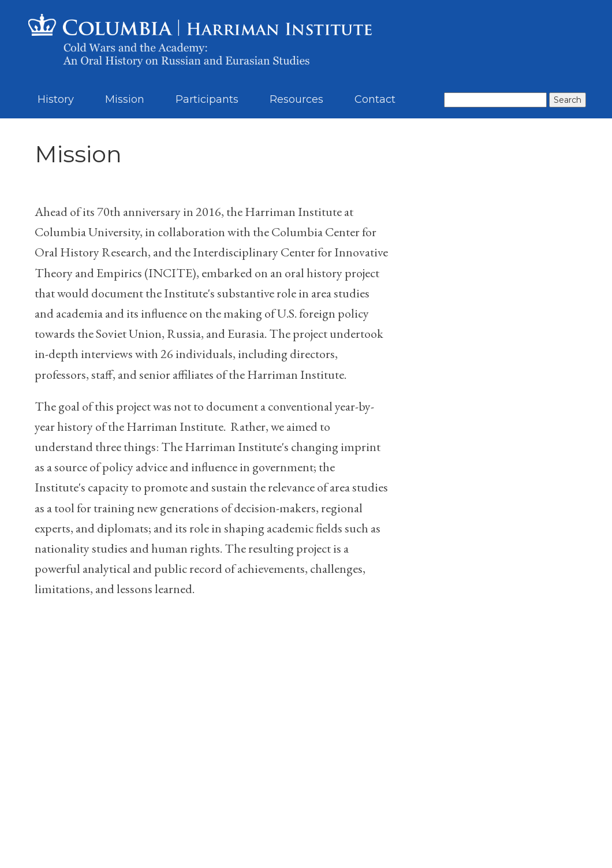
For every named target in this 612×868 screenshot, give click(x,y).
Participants (207, 99)
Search (568, 100)
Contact (375, 99)
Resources (296, 99)
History (56, 99)
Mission (125, 99)
